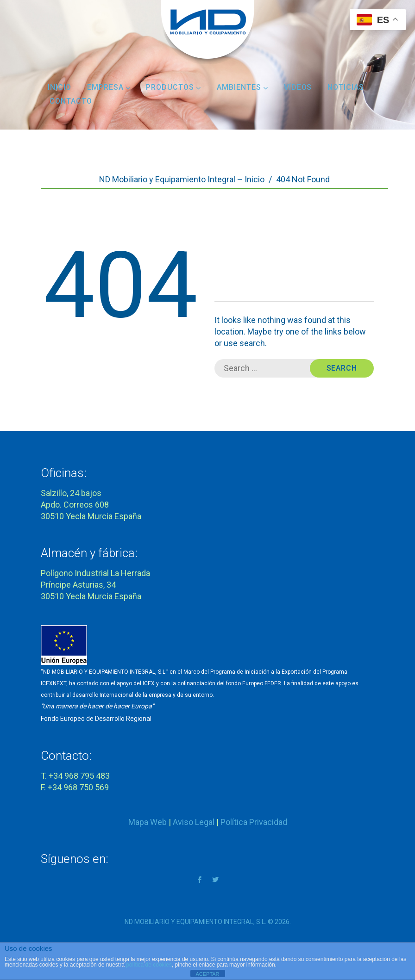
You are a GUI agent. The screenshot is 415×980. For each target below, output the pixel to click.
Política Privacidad (254, 822)
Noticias (346, 87)
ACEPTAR (207, 974)
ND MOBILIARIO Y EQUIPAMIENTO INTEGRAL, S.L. (195, 922)
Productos (173, 87)
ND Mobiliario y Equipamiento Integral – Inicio (182, 179)
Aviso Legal (194, 822)
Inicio (60, 87)
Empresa (109, 87)
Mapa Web (148, 822)
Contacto (71, 101)
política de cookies (149, 965)
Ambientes (242, 87)
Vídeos (298, 87)
